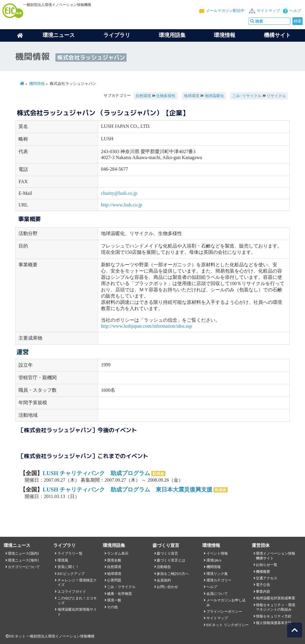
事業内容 (263, 592)
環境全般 (114, 560)
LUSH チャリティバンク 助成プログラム (96, 473)
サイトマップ (268, 11)
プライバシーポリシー (224, 612)
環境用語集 (172, 35)
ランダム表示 (118, 553)
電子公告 (263, 585)
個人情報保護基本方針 (274, 623)
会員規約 (164, 580)
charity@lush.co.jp (119, 193)
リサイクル (276, 96)
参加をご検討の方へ (173, 574)
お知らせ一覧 (267, 565)
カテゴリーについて (24, 567)
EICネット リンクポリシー (228, 625)
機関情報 (37, 84)
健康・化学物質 (119, 594)
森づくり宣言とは (171, 560)
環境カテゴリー (219, 580)
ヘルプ (295, 11)
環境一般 (114, 600)
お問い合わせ (167, 587)
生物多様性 (166, 96)
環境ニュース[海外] (23, 560)
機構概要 (263, 572)
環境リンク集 (217, 574)
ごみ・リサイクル (121, 587)
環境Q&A (214, 560)
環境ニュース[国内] (23, 553)
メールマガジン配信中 (225, 11)
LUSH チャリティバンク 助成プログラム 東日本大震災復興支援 (127, 490)
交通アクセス (267, 578)
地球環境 (192, 96)
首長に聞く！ (68, 567)
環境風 (63, 560)
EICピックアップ (71, 574)
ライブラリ (117, 35)
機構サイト (277, 35)
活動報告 (164, 567)
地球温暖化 (214, 96)
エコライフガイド (72, 592)
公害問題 (114, 580)
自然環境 (143, 96)
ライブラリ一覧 (70, 553)
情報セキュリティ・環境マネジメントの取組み (276, 607)
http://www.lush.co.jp (122, 205)
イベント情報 (217, 553)
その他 (112, 607)
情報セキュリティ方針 (274, 616)
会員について (217, 594)
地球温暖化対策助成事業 (276, 598)
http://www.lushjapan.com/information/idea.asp (146, 326)
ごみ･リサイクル (247, 96)
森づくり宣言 (167, 553)
